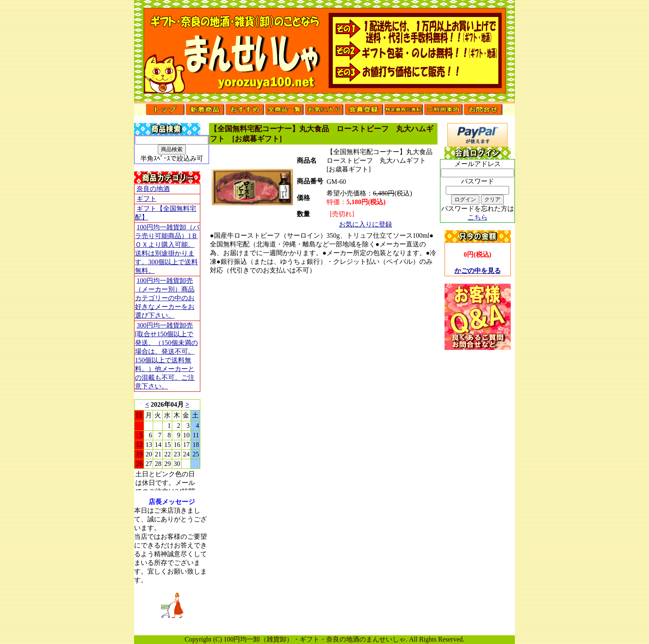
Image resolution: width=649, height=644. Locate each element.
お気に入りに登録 (365, 224)
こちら (478, 217)
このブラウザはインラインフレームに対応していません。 (167, 445)
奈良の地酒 (153, 189)
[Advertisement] (478, 474)
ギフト (147, 199)
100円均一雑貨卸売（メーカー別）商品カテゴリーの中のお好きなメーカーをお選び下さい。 (165, 298)
